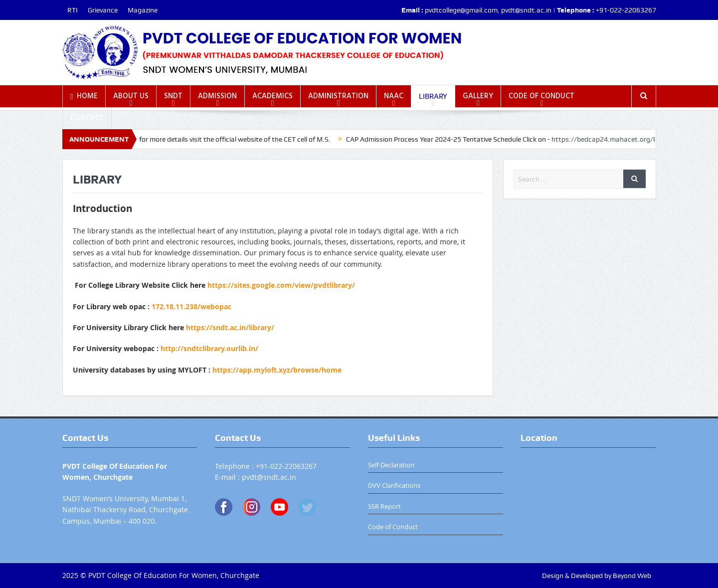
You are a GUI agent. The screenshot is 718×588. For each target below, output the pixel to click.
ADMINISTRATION (338, 96)
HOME (84, 97)
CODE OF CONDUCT (541, 96)
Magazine (143, 10)
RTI (73, 10)
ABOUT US (131, 96)
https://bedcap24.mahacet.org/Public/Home (627, 139)
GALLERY (478, 96)
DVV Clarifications (394, 485)
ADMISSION (217, 96)
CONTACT (87, 118)
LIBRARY (433, 96)
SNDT (173, 96)
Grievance (103, 10)
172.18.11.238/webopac (191, 306)
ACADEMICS (272, 96)
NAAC (394, 96)
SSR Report (384, 506)
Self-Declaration (391, 465)
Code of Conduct (393, 527)
